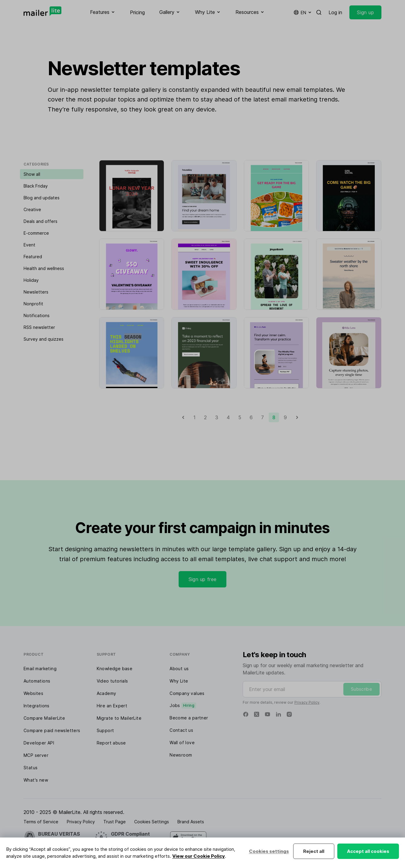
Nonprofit (33, 304)
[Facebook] (246, 714)
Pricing (137, 12)
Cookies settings (269, 851)
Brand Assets (191, 822)
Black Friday (36, 186)
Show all (32, 174)
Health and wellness (44, 268)
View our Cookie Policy (199, 856)
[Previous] (183, 417)
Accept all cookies (368, 851)
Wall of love (182, 743)
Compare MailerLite (44, 718)
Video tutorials (112, 681)
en (303, 12)
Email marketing (40, 669)
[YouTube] (267, 714)
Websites (33, 693)
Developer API (39, 743)
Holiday (31, 280)
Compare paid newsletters (52, 730)
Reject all (314, 851)
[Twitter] (257, 714)
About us (179, 669)
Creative (32, 209)
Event (29, 245)
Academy (107, 693)
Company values (187, 693)
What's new (36, 780)
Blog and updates (42, 198)
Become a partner (189, 718)
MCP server (36, 755)
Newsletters (36, 292)
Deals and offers (40, 221)
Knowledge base (115, 669)
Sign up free (203, 579)
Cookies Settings (152, 822)
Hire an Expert (112, 706)
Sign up (365, 12)
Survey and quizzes (44, 339)
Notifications (37, 315)
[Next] (297, 417)
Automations (37, 681)
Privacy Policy (307, 702)
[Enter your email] (312, 689)
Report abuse (111, 743)
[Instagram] (289, 714)
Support (105, 730)
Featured (33, 257)
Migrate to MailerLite (119, 718)
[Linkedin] (278, 714)
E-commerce (36, 233)
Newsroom (181, 755)
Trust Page (115, 822)
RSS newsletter (39, 327)
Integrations (37, 706)
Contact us (181, 730)
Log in (335, 12)
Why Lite (179, 681)
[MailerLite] (42, 11)
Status (31, 768)
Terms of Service (41, 822)
